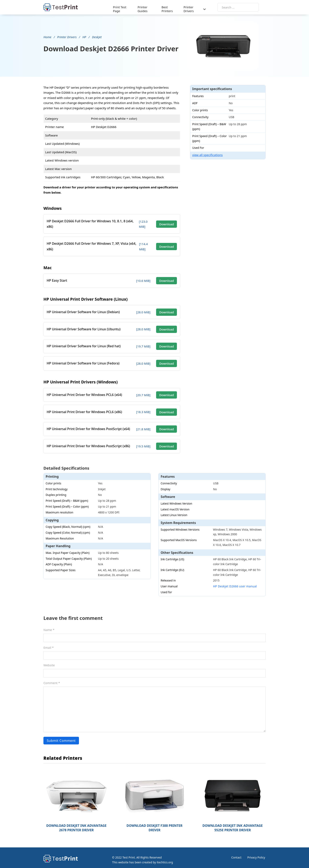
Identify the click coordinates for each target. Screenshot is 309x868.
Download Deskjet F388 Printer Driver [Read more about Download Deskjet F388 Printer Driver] (154, 822)
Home (47, 36)
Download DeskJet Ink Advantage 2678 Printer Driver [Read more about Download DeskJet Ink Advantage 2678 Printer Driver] (76, 822)
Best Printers (171, 9)
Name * (49, 624)
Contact (237, 852)
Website (49, 660)
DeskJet (97, 36)
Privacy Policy (257, 852)
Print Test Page (120, 9)
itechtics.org (163, 856)
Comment (52, 677)
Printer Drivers (193, 9)
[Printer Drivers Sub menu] (212, 9)
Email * (49, 642)
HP (84, 36)
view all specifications (215, 156)
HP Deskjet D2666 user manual (235, 581)
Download (171, 222)
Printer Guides (144, 9)
